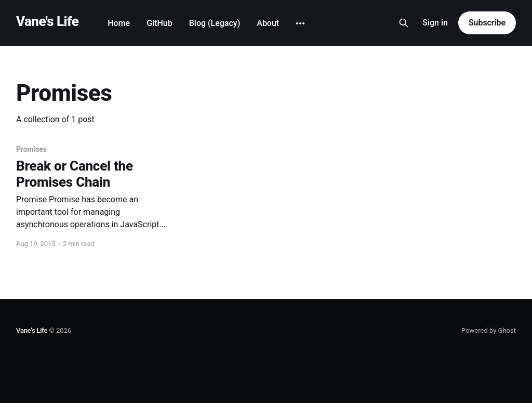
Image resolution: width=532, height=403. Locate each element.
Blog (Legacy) (215, 23)
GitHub (159, 23)
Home (119, 23)
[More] (300, 23)
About (268, 23)
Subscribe (487, 23)
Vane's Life (47, 22)
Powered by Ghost (489, 330)
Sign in (435, 23)
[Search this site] (404, 23)
